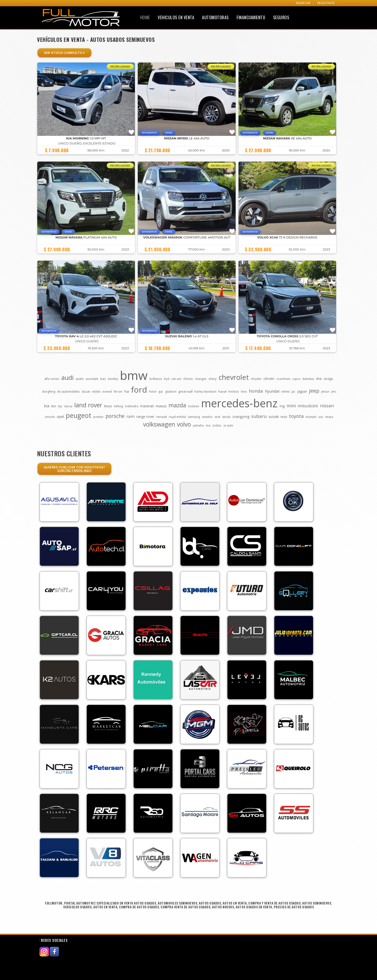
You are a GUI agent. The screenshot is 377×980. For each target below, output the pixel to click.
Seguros (281, 17)
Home (145, 17)
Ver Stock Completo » (64, 53)
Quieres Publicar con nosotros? (75, 469)
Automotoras (215, 17)
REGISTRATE (326, 3)
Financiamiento (251, 17)
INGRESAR (303, 3)
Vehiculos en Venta (176, 17)
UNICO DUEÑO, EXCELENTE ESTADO (87, 143)
